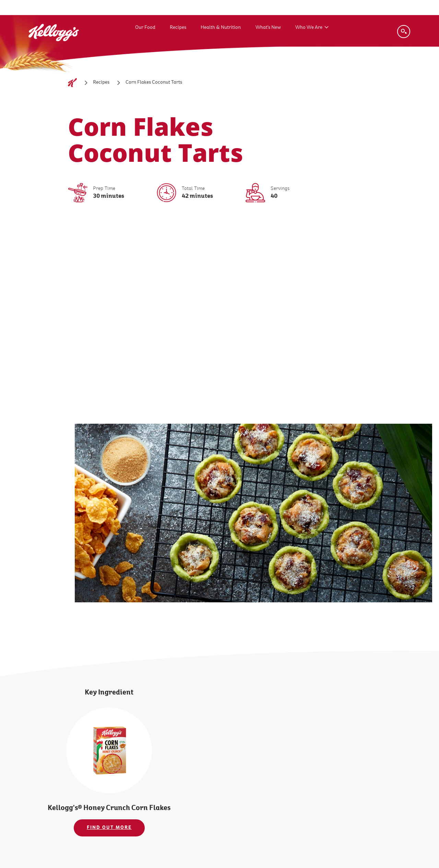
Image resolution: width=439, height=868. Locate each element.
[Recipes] (101, 83)
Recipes (178, 27)
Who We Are (309, 27)
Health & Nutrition (221, 27)
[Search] (404, 32)
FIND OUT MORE (109, 828)
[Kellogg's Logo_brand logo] (54, 48)
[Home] (72, 83)
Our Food (145, 27)
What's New (268, 27)
